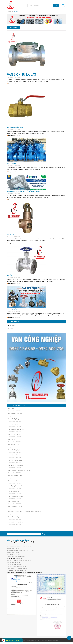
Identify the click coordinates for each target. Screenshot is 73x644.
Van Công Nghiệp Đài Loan (15, 481)
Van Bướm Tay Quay (14, 419)
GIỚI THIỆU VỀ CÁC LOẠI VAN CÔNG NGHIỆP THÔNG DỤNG (25, 512)
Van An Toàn (11, 234)
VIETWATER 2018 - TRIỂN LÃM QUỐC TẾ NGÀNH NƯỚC (23, 191)
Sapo (56, 640)
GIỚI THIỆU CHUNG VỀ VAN (16, 522)
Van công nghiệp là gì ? (14, 501)
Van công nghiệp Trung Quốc (16, 496)
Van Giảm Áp (12, 440)
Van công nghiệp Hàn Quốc (15, 486)
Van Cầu (9, 275)
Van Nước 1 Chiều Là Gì (15, 455)
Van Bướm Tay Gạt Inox (14, 424)
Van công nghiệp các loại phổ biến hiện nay (19, 470)
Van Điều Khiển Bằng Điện (15, 414)
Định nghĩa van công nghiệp (16, 517)
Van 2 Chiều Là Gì (12, 163)
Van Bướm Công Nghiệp (15, 450)
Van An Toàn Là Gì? (13, 445)
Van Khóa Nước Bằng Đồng (15, 127)
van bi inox (11, 409)
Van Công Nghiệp (12, 309)
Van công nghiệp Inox (14, 491)
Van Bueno (17, 84)
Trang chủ (9, 12)
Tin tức (11, 329)
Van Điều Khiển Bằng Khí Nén (16, 429)
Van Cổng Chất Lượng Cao (15, 460)
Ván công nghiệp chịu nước (15, 476)
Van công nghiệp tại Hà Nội (15, 507)
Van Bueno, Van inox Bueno (15, 465)
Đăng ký (44, 534)
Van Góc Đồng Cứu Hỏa (15, 434)
